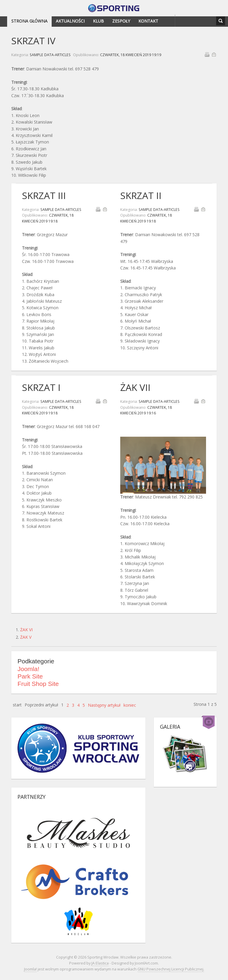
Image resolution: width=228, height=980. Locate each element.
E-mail (214, 54)
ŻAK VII (135, 387)
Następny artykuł (104, 705)
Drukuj (207, 54)
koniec (130, 705)
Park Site (30, 676)
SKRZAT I (41, 387)
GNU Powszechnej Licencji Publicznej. (171, 969)
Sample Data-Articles (50, 55)
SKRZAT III (44, 195)
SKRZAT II (141, 195)
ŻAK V (26, 637)
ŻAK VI (26, 630)
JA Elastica (100, 963)
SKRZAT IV (33, 41)
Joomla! (28, 669)
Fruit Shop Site (38, 684)
